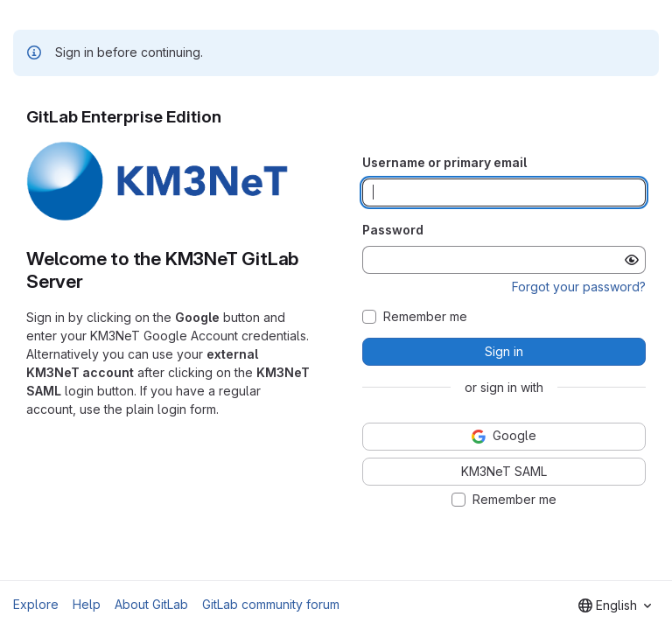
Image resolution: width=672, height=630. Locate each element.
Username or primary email (444, 162)
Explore (36, 604)
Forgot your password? (579, 287)
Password (393, 230)
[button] (157, 217)
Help (87, 604)
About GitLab (151, 604)
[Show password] (632, 260)
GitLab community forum (271, 604)
